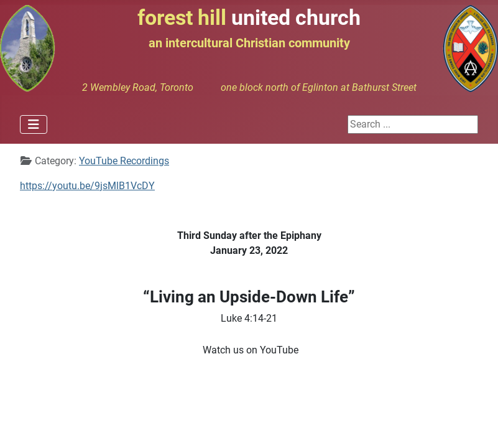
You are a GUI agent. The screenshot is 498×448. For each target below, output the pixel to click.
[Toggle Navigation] (34, 124)
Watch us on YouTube (251, 350)
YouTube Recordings (124, 161)
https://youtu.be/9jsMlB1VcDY (87, 186)
